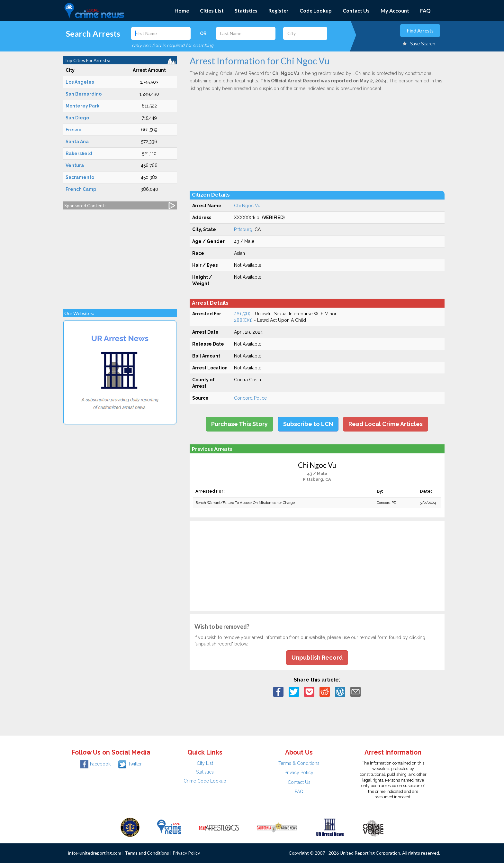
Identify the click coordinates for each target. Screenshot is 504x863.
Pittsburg (243, 229)
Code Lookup (316, 10)
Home (182, 10)
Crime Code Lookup (205, 781)
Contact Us (356, 10)
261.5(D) (242, 314)
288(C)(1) (243, 320)
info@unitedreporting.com (95, 853)
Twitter (130, 764)
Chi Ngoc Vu (247, 206)
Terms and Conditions (147, 853)
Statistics (246, 10)
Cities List (212, 10)
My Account (395, 10)
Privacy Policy (299, 773)
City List (205, 763)
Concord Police (250, 398)
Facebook (95, 764)
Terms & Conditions (299, 763)
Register (279, 10)
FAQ (425, 10)
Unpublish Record (317, 658)
